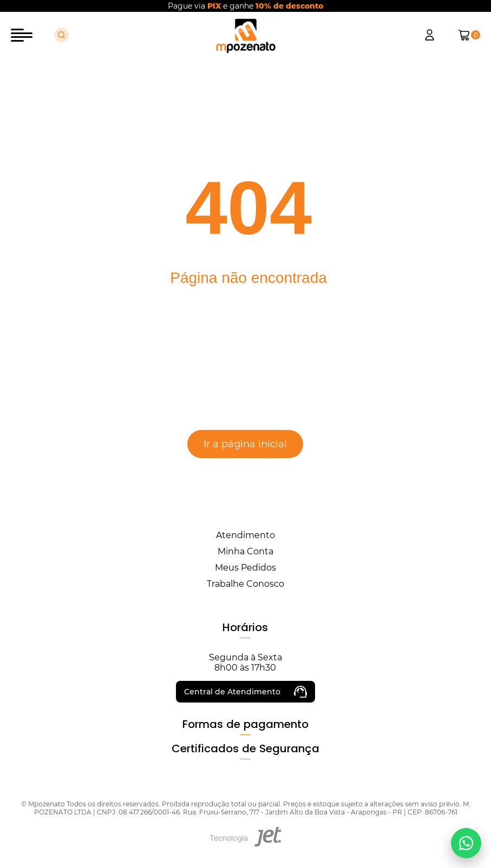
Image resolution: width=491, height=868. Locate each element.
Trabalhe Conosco (245, 584)
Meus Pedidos (245, 568)
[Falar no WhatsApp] (466, 843)
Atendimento (245, 535)
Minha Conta (245, 551)
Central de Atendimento (245, 692)
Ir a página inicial (245, 444)
